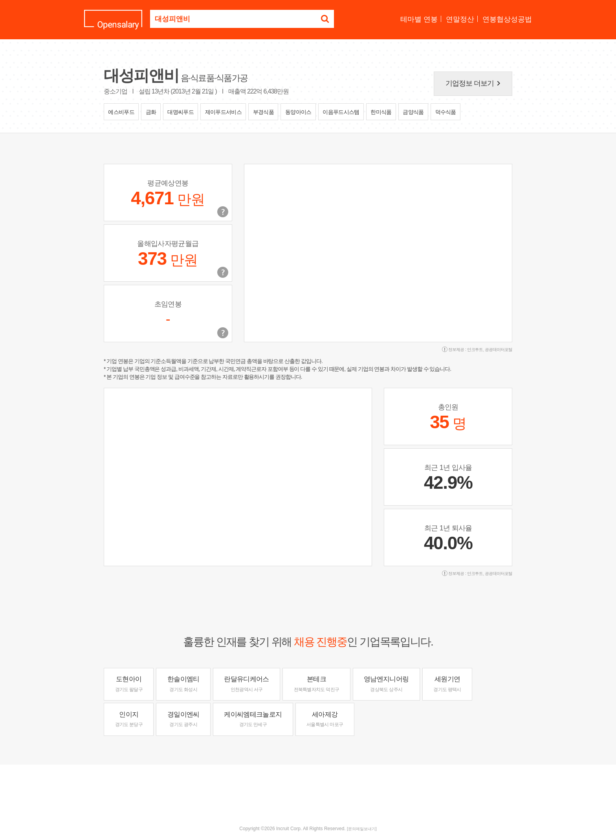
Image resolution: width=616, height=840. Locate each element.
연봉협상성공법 (507, 19)
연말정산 (460, 19)
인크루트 (475, 349)
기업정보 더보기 (475, 83)
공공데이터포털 (499, 349)
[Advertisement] (308, 790)
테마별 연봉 (419, 19)
